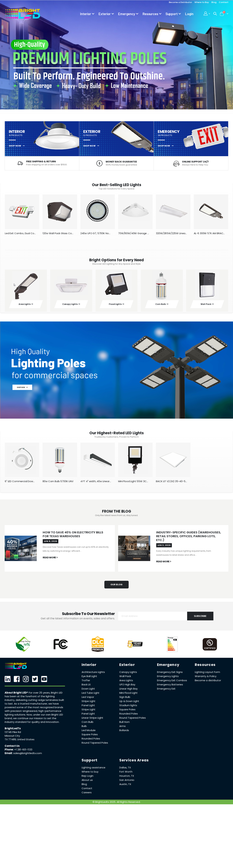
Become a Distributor (180, 2)
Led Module (89, 733)
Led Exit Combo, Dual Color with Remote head (20, 234)
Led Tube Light (90, 695)
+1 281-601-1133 (23, 752)
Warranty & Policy (206, 679)
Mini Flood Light (128, 695)
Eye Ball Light (89, 679)
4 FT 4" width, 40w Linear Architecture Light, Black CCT (96, 483)
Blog (214, 2)
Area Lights (126, 683)
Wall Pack (125, 679)
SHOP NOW (17, 146)
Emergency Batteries (170, 687)
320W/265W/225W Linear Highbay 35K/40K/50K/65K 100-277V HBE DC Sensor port (171, 234)
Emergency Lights (168, 679)
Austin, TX (125, 787)
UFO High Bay (127, 687)
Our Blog (116, 587)
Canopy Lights (128, 674)
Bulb (84, 729)
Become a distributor (208, 683)
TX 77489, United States (20, 742)
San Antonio (127, 782)
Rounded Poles (91, 741)
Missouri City (12, 738)
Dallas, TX (125, 770)
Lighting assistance (93, 770)
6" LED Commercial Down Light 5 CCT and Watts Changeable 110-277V (20, 483)
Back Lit (86, 687)
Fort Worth (126, 774)
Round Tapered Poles (95, 745)
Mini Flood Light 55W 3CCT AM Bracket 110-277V (134, 483)
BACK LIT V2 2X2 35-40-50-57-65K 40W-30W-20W (171, 483)
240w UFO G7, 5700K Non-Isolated (96, 234)
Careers (87, 795)
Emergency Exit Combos (172, 683)
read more (50, 560)
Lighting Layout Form (207, 674)
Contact (224, 2)
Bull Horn (124, 724)
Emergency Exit (166, 691)
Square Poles (90, 737)
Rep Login (87, 778)
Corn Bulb (87, 724)
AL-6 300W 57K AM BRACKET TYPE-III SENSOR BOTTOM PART (209, 234)
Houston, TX (127, 778)
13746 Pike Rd (13, 735)
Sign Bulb (125, 699)
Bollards (124, 733)
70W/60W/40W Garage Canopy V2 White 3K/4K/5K (134, 234)
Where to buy (90, 774)
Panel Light (88, 708)
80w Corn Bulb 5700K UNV (58, 483)
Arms (122, 729)
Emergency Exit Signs (170, 674)
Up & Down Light (129, 704)
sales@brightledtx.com (28, 756)
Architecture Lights (93, 674)
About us (87, 782)
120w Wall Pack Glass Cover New (58, 234)
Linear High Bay (128, 691)
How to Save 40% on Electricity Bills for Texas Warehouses (73, 537)
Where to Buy (202, 2)
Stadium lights (128, 708)
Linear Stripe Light (92, 720)
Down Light (88, 691)
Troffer (86, 683)
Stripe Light (88, 704)
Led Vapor (88, 699)
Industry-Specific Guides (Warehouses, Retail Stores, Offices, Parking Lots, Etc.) (189, 539)
